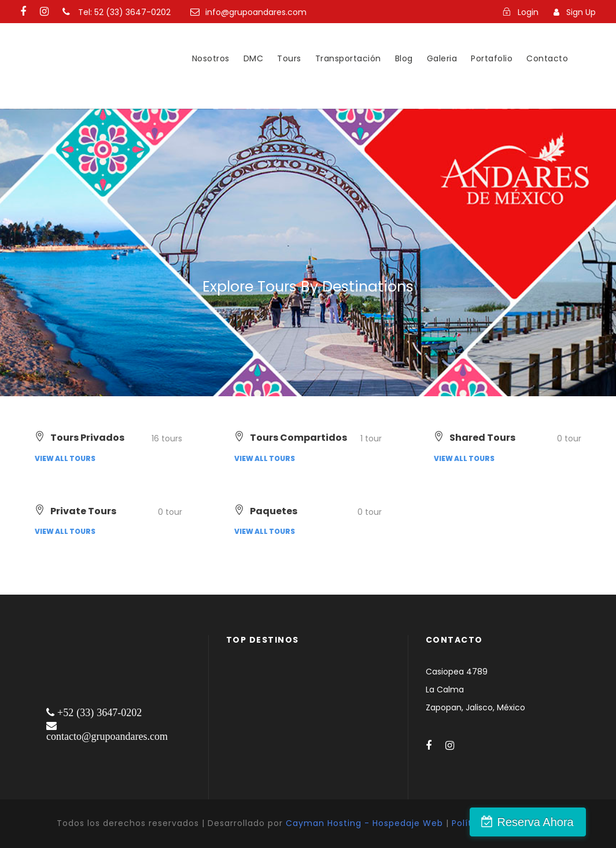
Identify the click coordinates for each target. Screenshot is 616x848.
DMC (254, 58)
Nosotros (211, 58)
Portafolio (492, 58)
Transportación (348, 58)
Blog (404, 58)
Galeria (442, 58)
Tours (289, 58)
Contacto (547, 58)
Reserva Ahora (554, 822)
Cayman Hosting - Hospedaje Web (364, 823)
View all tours (65, 458)
